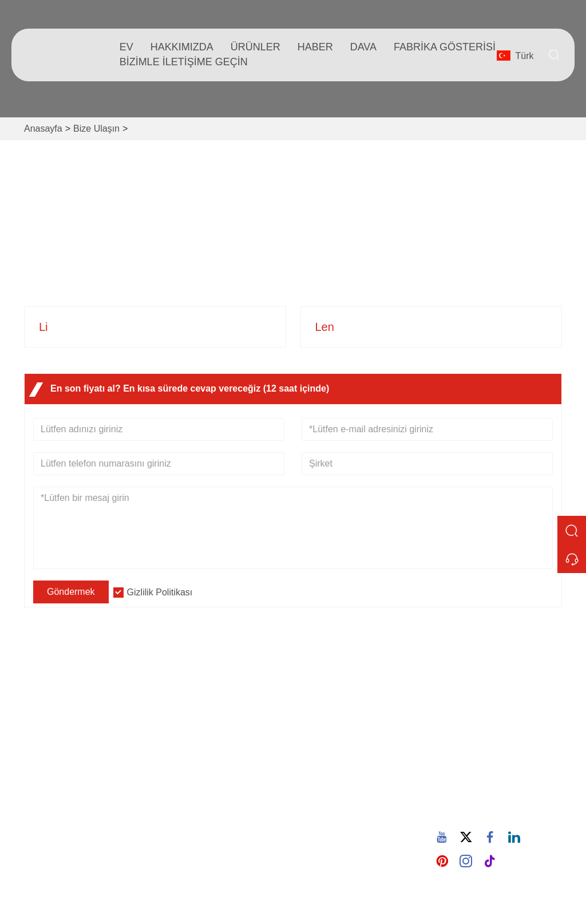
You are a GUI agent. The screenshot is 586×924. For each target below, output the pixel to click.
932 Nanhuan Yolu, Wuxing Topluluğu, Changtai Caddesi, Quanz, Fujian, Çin (97, 264)
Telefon (486, 799)
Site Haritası (197, 788)
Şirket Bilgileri (330, 715)
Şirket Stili (322, 733)
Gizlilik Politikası (160, 592)
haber (315, 47)
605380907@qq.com (229, 253)
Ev (126, 47)
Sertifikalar (194, 770)
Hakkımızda (182, 47)
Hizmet (187, 733)
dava (363, 47)
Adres (480, 685)
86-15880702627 (360, 253)
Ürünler (256, 47)
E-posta (485, 763)
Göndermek (71, 592)
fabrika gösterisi (445, 47)
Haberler (190, 751)
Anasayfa (43, 129)
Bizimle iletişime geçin (184, 62)
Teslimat (189, 715)
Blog (311, 751)
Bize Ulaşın (96, 129)
